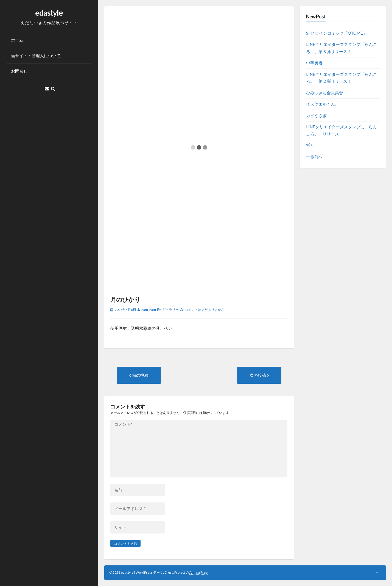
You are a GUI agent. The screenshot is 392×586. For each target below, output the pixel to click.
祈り (310, 145)
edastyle (49, 13)
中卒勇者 (314, 63)
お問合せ (19, 71)
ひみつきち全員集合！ (327, 93)
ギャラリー (170, 310)
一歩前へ (314, 157)
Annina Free (198, 572)
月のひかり (125, 299)
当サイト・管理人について (36, 56)
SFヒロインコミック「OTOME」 (337, 33)
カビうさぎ (316, 115)
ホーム (17, 40)
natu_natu (149, 310)
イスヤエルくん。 (323, 104)
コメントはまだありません (205, 310)
